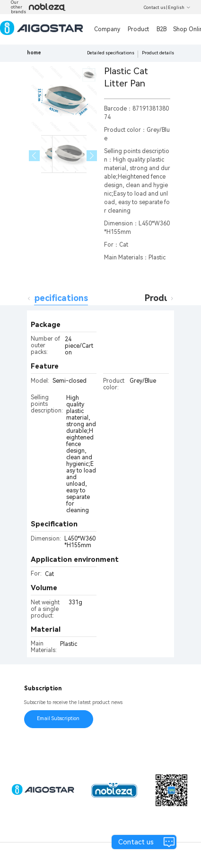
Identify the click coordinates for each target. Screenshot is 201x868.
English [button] (179, 8)
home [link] (34, 53)
